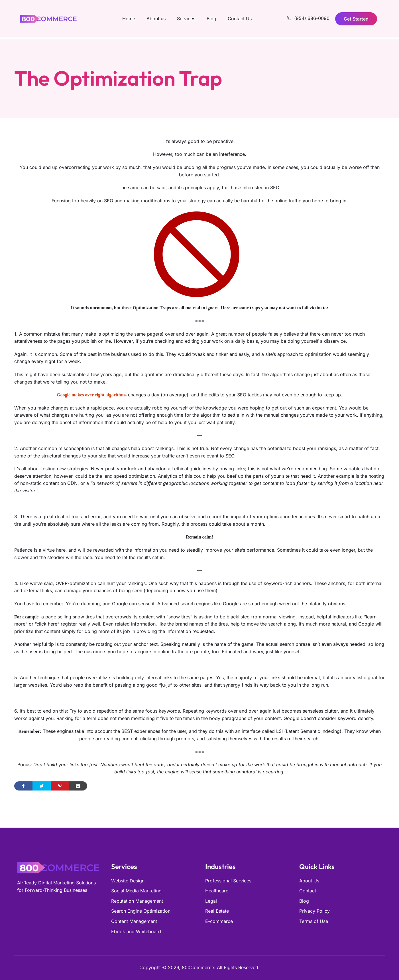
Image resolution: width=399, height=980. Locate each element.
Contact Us (240, 19)
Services (186, 19)
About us (156, 19)
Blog (211, 19)
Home (129, 19)
